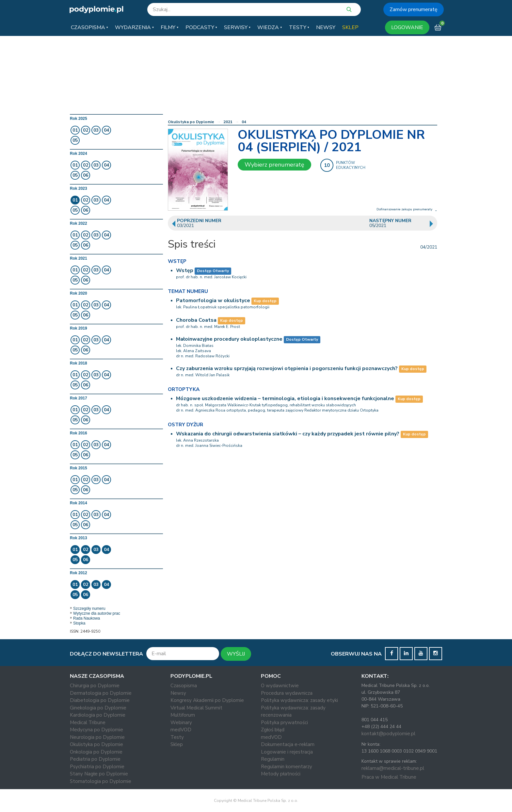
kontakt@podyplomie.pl (388, 734)
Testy (177, 737)
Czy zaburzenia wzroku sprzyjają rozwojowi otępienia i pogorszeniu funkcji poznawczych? (287, 368)
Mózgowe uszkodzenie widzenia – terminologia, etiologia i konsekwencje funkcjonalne (285, 398)
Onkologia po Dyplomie (96, 752)
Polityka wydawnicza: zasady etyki (299, 700)
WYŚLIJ (236, 654)
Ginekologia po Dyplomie (98, 708)
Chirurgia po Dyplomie (95, 686)
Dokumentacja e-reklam (288, 744)
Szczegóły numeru (89, 609)
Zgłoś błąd (273, 730)
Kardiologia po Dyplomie (98, 715)
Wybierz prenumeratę (274, 165)
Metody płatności (281, 774)
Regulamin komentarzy (287, 767)
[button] (89, 27)
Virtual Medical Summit (196, 708)
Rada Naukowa (87, 618)
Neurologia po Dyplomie (97, 737)
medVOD (181, 730)
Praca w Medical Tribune (389, 777)
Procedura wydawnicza (287, 693)
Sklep (177, 744)
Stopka (79, 623)
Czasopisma (184, 686)
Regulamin (273, 759)
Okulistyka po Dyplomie (191, 122)
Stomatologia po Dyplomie (101, 781)
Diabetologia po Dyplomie (100, 700)
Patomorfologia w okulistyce (213, 300)
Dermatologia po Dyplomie (101, 693)
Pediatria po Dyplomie (95, 759)
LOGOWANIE (407, 27)
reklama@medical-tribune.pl (393, 768)
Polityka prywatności (284, 723)
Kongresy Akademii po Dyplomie (207, 700)
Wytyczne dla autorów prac (97, 613)
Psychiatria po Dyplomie (97, 767)
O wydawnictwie (280, 686)
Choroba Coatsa (196, 320)
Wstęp (185, 270)
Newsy (178, 693)
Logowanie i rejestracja (287, 752)
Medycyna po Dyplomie (96, 730)
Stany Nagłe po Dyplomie (99, 774)
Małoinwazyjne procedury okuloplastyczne (229, 339)
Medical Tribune (88, 723)
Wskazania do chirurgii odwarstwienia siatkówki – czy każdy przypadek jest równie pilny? (288, 434)
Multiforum (183, 715)
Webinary (181, 723)
